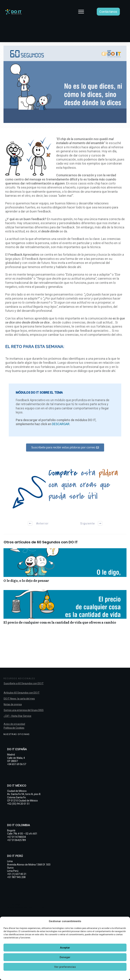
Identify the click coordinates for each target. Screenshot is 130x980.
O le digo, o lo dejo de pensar (65, 567)
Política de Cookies (14, 728)
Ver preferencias (65, 967)
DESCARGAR (61, 424)
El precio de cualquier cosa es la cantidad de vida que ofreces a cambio (65, 609)
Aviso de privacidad (14, 724)
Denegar (65, 957)
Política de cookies (49, 975)
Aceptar (65, 948)
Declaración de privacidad (76, 975)
